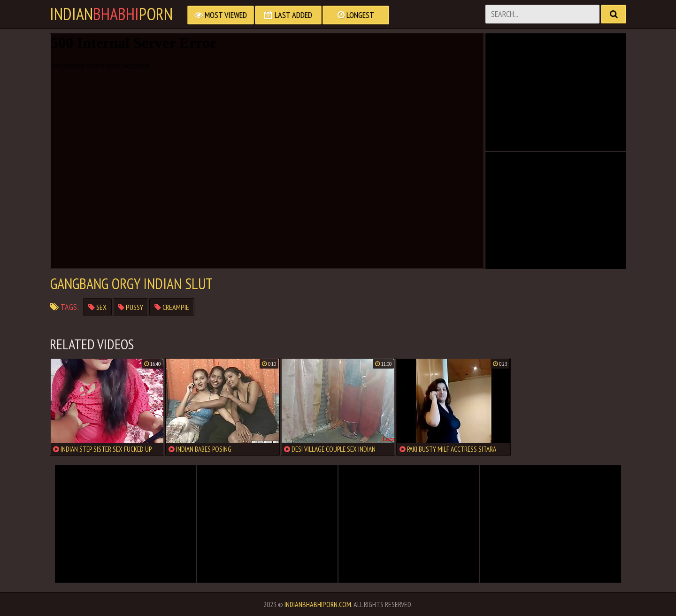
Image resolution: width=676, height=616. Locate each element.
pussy (131, 307)
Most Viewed (221, 15)
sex (97, 307)
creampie (172, 307)
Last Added (288, 15)
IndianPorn (111, 14)
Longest (356, 15)
